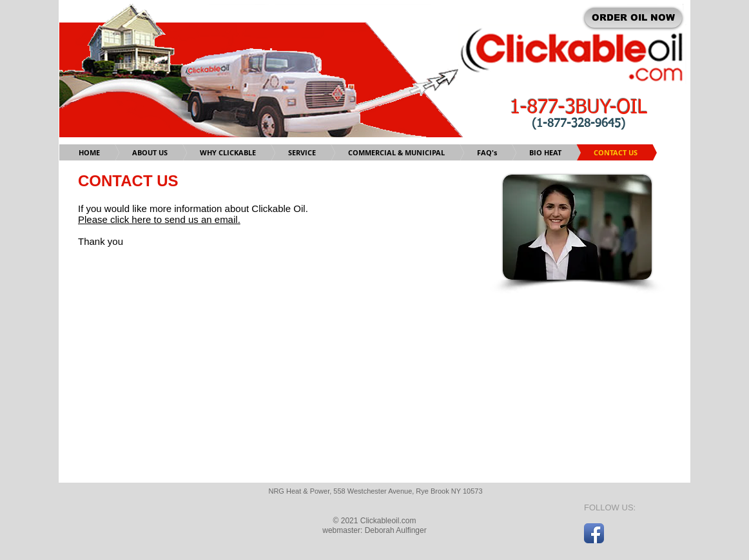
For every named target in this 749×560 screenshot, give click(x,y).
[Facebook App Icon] (594, 533)
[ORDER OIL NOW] (633, 18)
